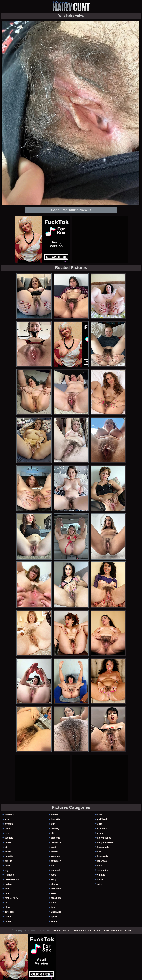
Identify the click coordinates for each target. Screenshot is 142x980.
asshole (9, 838)
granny (101, 833)
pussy (8, 921)
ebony (54, 852)
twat (53, 907)
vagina (55, 921)
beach (8, 852)
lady (99, 866)
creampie (56, 842)
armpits (9, 824)
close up (56, 838)
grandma (102, 829)
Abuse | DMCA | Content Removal (72, 930)
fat (52, 866)
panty (8, 917)
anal (7, 819)
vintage (101, 875)
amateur (9, 815)
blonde (55, 815)
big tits (8, 861)
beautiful (9, 856)
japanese (102, 861)
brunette (56, 819)
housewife (103, 856)
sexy (54, 879)
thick (54, 903)
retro (54, 875)
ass (7, 833)
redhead (55, 870)
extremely (56, 861)
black (8, 866)
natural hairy (11, 898)
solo (53, 893)
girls (100, 824)
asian (8, 829)
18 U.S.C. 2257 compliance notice (112, 930)
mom (7, 893)
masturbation (12, 879)
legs (7, 870)
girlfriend (102, 819)
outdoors (10, 912)
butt (53, 824)
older (7, 907)
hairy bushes (104, 838)
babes (8, 842)
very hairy (102, 870)
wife (99, 884)
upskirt (55, 917)
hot (99, 852)
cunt (53, 847)
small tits (56, 889)
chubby (55, 829)
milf (7, 889)
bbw (7, 847)
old (6, 903)
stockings (56, 898)
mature (9, 884)
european (56, 856)
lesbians (9, 875)
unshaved (56, 912)
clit (53, 833)
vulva (100, 879)
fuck (100, 815)
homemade (103, 847)
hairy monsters (105, 842)
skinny (55, 884)
